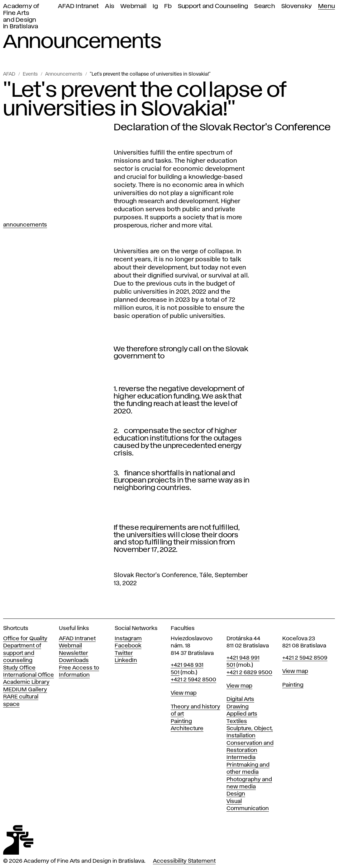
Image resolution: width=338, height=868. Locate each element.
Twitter (124, 653)
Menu (326, 6)
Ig (155, 6)
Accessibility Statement (184, 861)
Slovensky (297, 6)
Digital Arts (240, 699)
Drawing (238, 707)
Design (236, 794)
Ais (110, 6)
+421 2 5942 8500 (193, 680)
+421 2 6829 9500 (249, 673)
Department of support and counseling (22, 653)
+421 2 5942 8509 (305, 658)
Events (30, 74)
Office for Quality (25, 639)
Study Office (19, 668)
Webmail (133, 6)
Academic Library (26, 682)
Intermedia (241, 758)
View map (184, 693)
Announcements (64, 74)
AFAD (9, 74)
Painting (181, 721)
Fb (168, 6)
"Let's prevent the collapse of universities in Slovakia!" (150, 74)
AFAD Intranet (78, 6)
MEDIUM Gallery (25, 690)
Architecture (187, 729)
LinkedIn (126, 660)
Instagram (128, 639)
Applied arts (242, 714)
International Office (29, 675)
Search (265, 6)
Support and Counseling (213, 6)
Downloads (74, 660)
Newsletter (74, 653)
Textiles (237, 721)
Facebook (128, 646)
